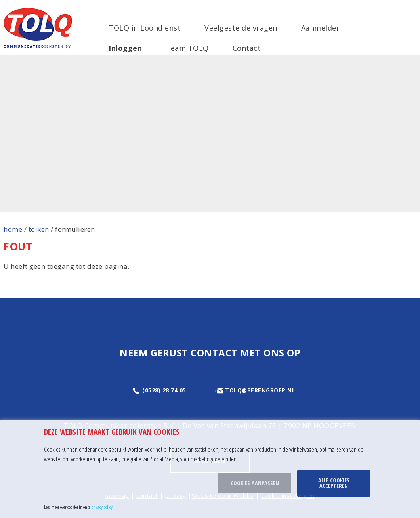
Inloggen (125, 48)
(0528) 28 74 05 (159, 391)
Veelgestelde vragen (241, 28)
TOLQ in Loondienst (145, 28)
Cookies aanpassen (255, 483)
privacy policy (102, 507)
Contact (247, 48)
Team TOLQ (187, 48)
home (13, 229)
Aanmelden (321, 28)
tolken (39, 229)
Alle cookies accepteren (334, 483)
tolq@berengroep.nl (255, 391)
